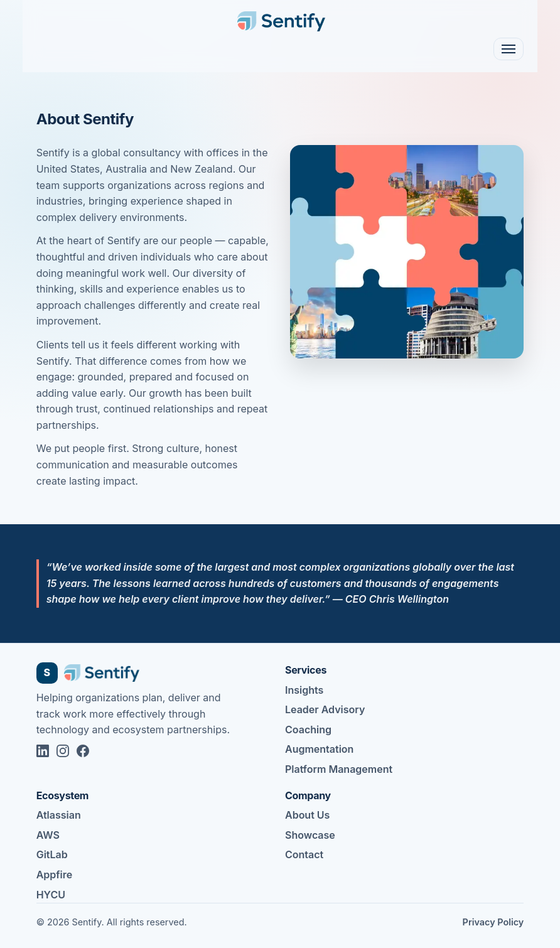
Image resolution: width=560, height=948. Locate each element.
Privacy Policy (493, 922)
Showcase (310, 835)
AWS (48, 835)
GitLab (52, 854)
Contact (304, 854)
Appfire (55, 875)
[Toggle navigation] (509, 49)
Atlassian (59, 815)
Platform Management (339, 769)
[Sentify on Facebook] (83, 751)
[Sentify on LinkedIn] (43, 751)
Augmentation (319, 749)
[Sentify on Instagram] (63, 751)
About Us (307, 815)
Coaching (308, 730)
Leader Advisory (325, 709)
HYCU (51, 895)
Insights (304, 690)
